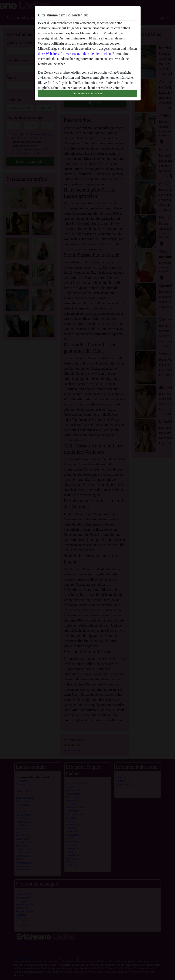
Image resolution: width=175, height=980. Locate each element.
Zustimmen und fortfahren (87, 93)
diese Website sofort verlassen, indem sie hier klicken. (75, 54)
